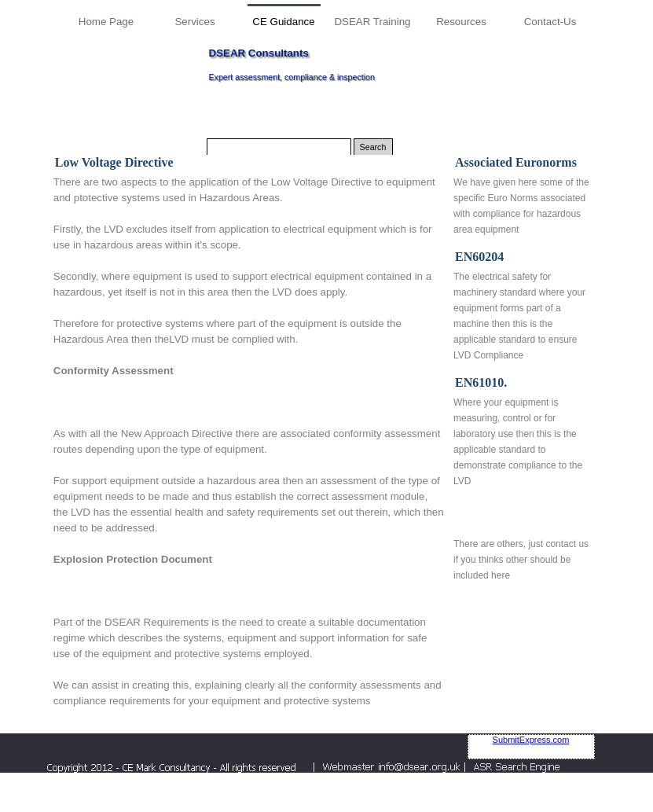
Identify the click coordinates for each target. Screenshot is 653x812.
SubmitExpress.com (531, 740)
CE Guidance (283, 22)
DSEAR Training (372, 22)
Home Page (106, 22)
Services (194, 22)
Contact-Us (550, 22)
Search (373, 147)
